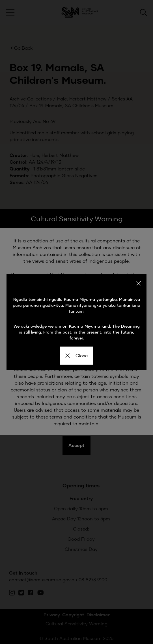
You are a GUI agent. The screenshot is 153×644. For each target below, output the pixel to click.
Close (77, 355)
